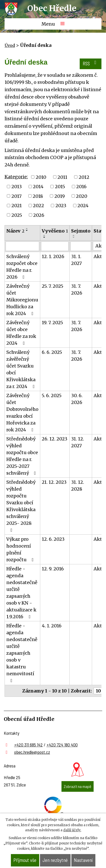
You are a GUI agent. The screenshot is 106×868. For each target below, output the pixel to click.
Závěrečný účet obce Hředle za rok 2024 (21, 333)
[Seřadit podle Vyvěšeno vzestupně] (45, 235)
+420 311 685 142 (28, 745)
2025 (17, 215)
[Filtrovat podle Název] (22, 246)
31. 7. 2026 (77, 290)
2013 (17, 187)
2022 (38, 206)
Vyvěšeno (55, 231)
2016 (81, 187)
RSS (90, 63)
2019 (60, 196)
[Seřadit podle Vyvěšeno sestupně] (45, 237)
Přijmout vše (25, 860)
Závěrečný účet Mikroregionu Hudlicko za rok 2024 (22, 300)
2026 (39, 215)
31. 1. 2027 (76, 260)
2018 (38, 196)
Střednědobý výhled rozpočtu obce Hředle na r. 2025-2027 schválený (22, 456)
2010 (41, 177)
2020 (82, 196)
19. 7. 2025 (52, 323)
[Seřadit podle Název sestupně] (27, 230)
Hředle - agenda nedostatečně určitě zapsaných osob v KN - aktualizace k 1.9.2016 (22, 593)
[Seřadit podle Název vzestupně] (27, 228)
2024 (83, 206)
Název (15, 231)
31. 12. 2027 (78, 442)
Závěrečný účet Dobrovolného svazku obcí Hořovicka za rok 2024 (22, 413)
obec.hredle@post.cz (32, 752)
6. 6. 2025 (52, 352)
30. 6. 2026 (77, 399)
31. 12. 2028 (78, 486)
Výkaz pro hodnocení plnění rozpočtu (21, 549)
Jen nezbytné (55, 860)
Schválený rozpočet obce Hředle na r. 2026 (22, 267)
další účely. (72, 830)
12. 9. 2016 (53, 569)
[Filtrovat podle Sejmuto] (81, 246)
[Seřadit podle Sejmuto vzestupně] (74, 235)
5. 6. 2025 (52, 396)
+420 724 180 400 (62, 745)
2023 (61, 206)
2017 (16, 196)
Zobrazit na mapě (78, 786)
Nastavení (83, 860)
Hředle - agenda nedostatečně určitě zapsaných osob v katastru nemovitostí (22, 653)
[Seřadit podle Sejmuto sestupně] (74, 237)
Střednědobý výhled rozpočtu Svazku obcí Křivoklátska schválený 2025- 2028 (21, 506)
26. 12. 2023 (55, 439)
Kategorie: (16, 177)
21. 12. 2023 (54, 482)
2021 (17, 206)
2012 (84, 177)
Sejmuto (81, 231)
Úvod (10, 45)
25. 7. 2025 (52, 286)
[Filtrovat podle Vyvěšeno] (55, 246)
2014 (38, 187)
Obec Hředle (52, 8)
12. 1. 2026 (53, 256)
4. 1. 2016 (52, 626)
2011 (62, 177)
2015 (60, 187)
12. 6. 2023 (53, 539)
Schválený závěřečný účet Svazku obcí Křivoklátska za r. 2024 (21, 369)
